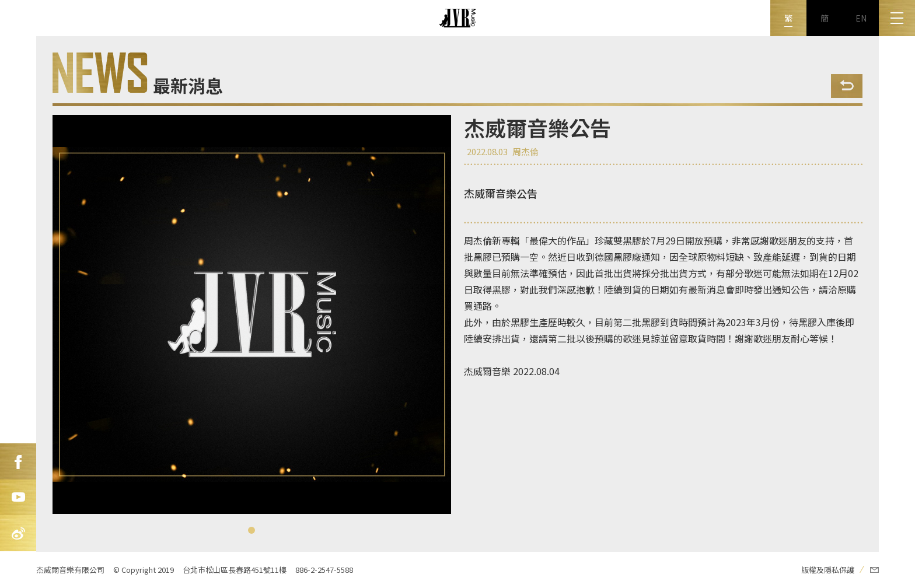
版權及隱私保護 (828, 570)
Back (847, 86)
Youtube (18, 498)
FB (18, 461)
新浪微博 (18, 534)
